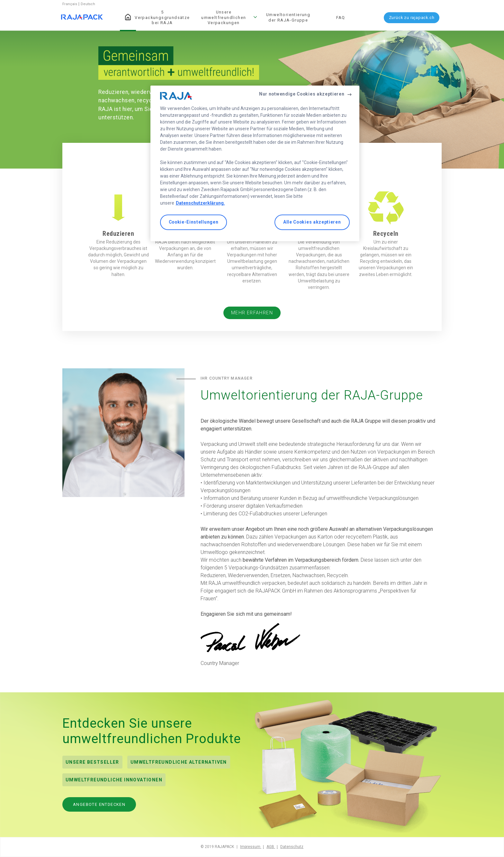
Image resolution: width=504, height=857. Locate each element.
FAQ (341, 18)
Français (70, 4)
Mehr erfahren (252, 313)
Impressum (251, 847)
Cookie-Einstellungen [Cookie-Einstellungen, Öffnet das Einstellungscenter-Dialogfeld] (194, 222)
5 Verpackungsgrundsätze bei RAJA (162, 17)
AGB (271, 847)
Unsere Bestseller (92, 762)
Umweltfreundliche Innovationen (114, 780)
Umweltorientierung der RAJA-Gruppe (288, 17)
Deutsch (88, 4)
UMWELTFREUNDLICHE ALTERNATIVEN (179, 762)
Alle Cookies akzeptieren (312, 222)
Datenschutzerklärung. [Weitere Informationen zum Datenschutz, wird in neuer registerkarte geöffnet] (200, 203)
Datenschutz (292, 847)
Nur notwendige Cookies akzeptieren (302, 94)
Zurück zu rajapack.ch (412, 18)
